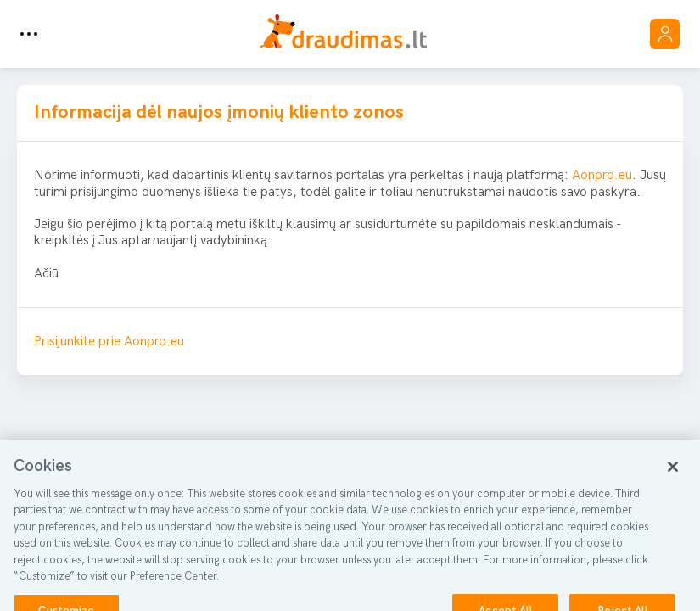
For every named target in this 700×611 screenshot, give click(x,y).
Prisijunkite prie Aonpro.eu (109, 342)
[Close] (673, 474)
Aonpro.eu (602, 175)
